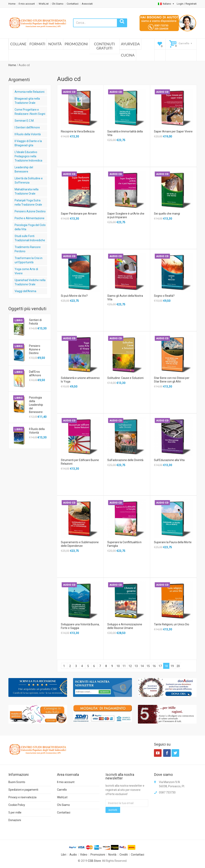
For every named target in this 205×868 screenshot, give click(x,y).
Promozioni (76, 44)
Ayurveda (130, 44)
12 (130, 666)
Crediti (124, 855)
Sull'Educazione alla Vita (169, 460)
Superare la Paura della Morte (173, 542)
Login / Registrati (187, 4)
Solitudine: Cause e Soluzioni (125, 378)
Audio (73, 855)
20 (178, 666)
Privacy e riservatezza (22, 797)
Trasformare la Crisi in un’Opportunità (29, 260)
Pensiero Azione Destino (30, 211)
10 (118, 666)
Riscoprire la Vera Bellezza (78, 131)
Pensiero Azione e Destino (35, 349)
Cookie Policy (17, 805)
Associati (87, 4)
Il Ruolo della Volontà (28, 134)
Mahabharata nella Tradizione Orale (27, 191)
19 (172, 666)
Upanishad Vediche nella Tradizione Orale (30, 282)
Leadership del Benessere (24, 169)
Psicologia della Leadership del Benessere (36, 405)
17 (160, 666)
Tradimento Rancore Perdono (28, 249)
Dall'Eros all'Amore (35, 373)
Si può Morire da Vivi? (74, 296)
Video (84, 855)
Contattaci (73, 4)
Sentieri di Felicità (35, 322)
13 (136, 666)
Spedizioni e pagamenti (23, 790)
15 (148, 666)
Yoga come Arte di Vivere (26, 271)
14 (142, 666)
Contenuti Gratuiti (105, 46)
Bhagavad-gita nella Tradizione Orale (27, 101)
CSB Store (94, 861)
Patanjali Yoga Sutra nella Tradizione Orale (28, 202)
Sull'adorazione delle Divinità (125, 460)
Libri (64, 855)
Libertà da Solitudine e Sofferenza (29, 180)
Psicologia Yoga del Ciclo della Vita (30, 227)
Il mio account (27, 4)
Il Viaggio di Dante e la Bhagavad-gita (28, 143)
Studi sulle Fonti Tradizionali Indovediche (30, 238)
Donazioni (15, 820)
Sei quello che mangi (167, 214)
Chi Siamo (58, 4)
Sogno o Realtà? (164, 296)
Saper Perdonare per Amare (79, 214)
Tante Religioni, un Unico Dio (172, 624)
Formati (37, 44)
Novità (55, 44)
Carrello (62, 790)
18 (166, 666)
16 (154, 666)
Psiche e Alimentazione (30, 218)
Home (12, 4)
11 (124, 666)
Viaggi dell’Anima (25, 291)
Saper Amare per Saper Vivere (173, 131)
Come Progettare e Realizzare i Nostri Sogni (30, 112)
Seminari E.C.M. (24, 121)
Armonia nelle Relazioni (30, 92)
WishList (44, 4)
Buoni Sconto (17, 782)
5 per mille (15, 812)
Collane (18, 44)
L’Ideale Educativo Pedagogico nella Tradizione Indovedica (28, 156)
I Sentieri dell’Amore (27, 127)
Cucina (128, 55)
